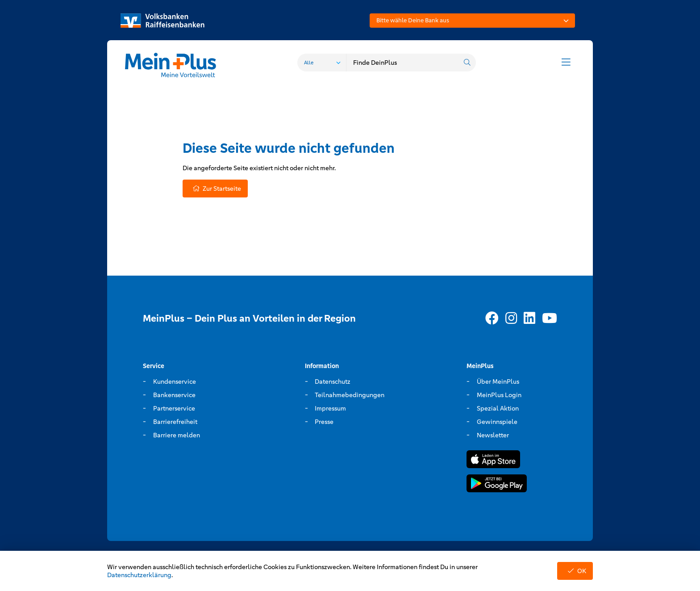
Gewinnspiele (497, 422)
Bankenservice (174, 395)
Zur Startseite (215, 189)
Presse (324, 422)
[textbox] (472, 21)
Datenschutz (333, 381)
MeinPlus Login (499, 395)
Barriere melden (177, 435)
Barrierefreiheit (175, 422)
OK (575, 571)
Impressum (330, 408)
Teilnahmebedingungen (350, 395)
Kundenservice (175, 381)
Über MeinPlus (498, 381)
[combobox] (472, 21)
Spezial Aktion (498, 408)
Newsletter (493, 435)
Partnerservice (174, 408)
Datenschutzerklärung (139, 575)
